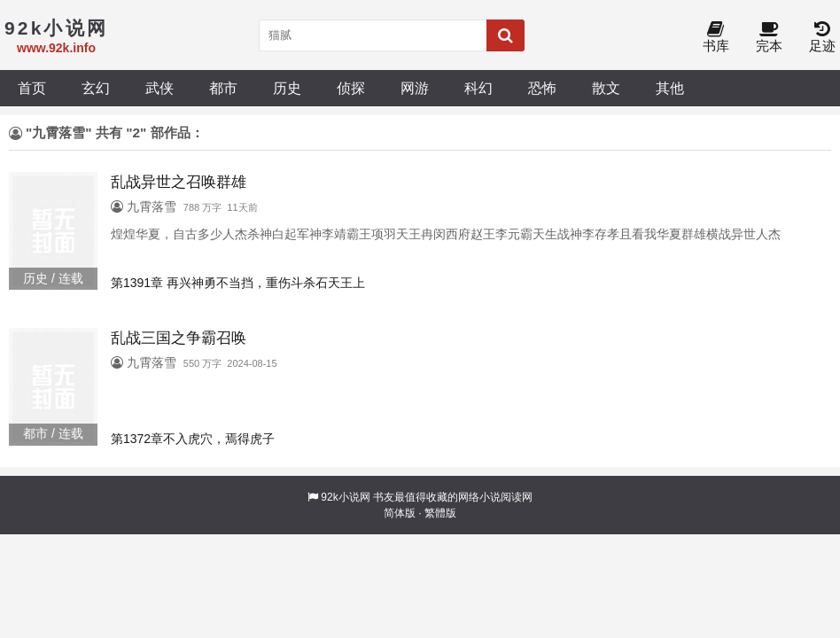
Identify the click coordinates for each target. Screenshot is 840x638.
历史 (287, 88)
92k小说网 (345, 497)
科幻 (478, 88)
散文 (606, 88)
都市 (223, 88)
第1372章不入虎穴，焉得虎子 (193, 439)
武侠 (159, 88)
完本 (769, 38)
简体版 (400, 513)
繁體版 (440, 513)
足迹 (822, 38)
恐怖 (542, 88)
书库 (716, 38)
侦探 (351, 88)
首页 (32, 88)
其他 (670, 88)
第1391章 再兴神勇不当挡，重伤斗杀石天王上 (238, 283)
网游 (415, 88)
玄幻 (96, 88)
